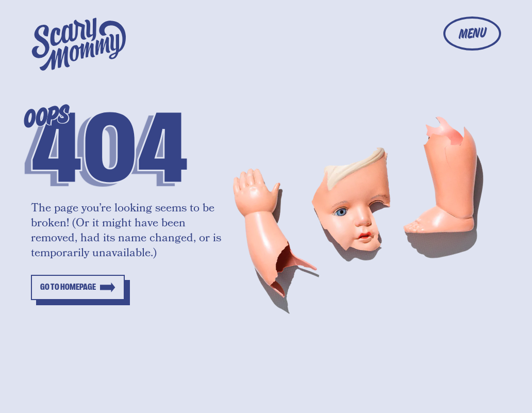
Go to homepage (68, 287)
